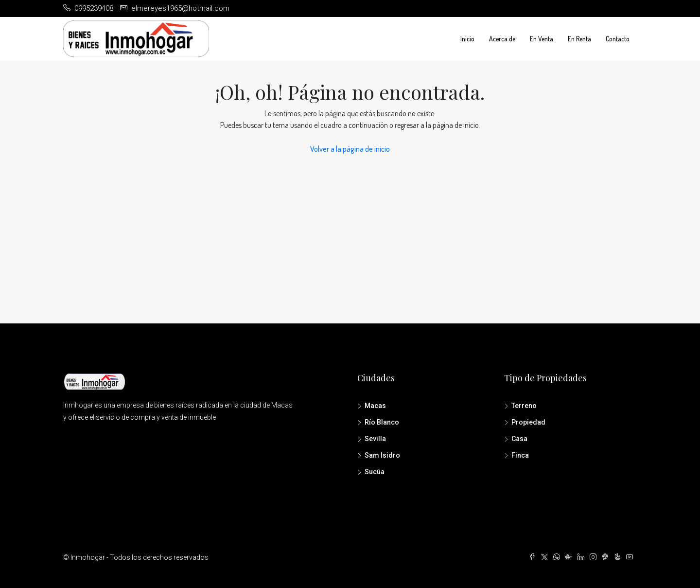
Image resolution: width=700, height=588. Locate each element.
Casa (519, 439)
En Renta (579, 39)
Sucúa (375, 472)
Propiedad (528, 422)
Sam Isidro (382, 455)
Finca (520, 455)
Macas (375, 406)
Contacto (618, 39)
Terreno (524, 406)
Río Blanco (382, 422)
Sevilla (375, 439)
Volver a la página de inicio (350, 149)
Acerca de (502, 39)
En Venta (542, 39)
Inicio (467, 39)
